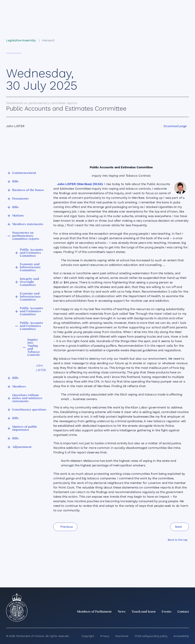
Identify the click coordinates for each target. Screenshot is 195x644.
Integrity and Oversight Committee (29, 282)
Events (167, 612)
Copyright (88, 636)
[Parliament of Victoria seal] (17, 608)
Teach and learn (144, 612)
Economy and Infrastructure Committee (30, 267)
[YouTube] (178, 620)
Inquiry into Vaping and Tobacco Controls (34, 347)
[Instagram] (161, 620)
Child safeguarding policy (151, 636)
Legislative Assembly (21, 40)
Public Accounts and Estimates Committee (31, 253)
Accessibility (181, 636)
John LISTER (38, 368)
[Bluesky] (187, 620)
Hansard (48, 40)
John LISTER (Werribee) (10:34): (80, 184)
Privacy (105, 636)
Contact (183, 612)
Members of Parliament (94, 612)
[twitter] (145, 620)
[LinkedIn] (153, 620)
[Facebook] (170, 620)
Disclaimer (122, 636)
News (122, 612)
